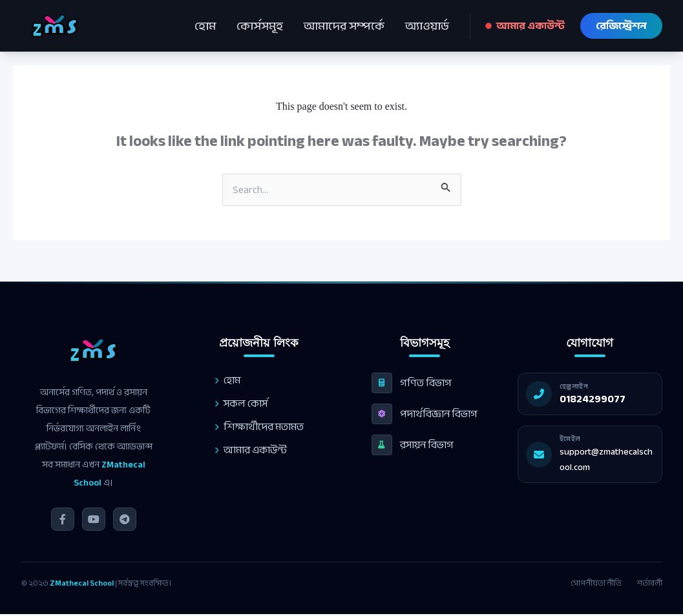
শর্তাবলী (650, 583)
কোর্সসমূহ (260, 26)
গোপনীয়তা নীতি (596, 583)
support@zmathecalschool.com (615, 459)
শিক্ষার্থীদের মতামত (257, 427)
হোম (205, 26)
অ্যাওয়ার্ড (427, 26)
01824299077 (601, 399)
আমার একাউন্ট (525, 26)
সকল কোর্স (238, 404)
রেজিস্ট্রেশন (621, 26)
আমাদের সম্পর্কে (344, 26)
